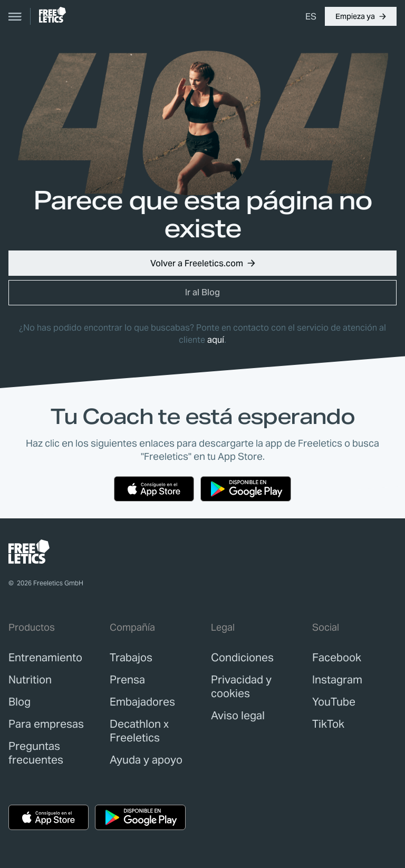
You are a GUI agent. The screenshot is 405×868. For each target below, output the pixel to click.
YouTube (334, 702)
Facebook (337, 658)
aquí (216, 340)
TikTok (328, 724)
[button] (361, 16)
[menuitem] (311, 16)
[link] (52, 15)
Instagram (337, 680)
